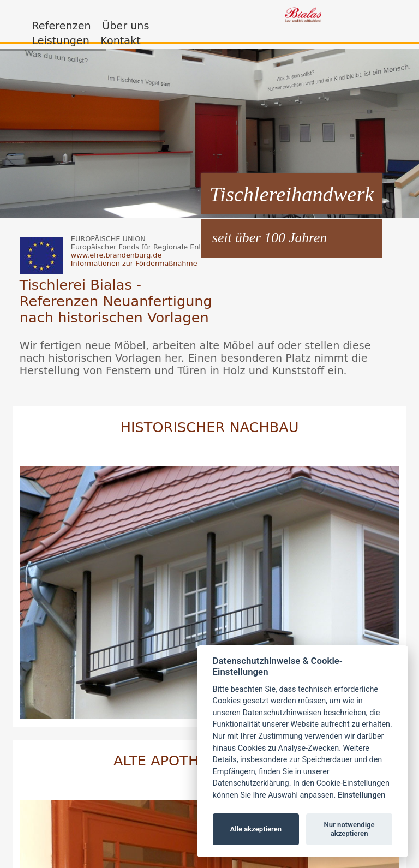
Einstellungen (361, 795)
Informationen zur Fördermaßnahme (134, 263)
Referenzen (61, 26)
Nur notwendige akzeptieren (349, 829)
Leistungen (60, 41)
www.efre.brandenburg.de (116, 255)
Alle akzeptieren (256, 829)
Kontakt (120, 41)
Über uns (125, 26)
